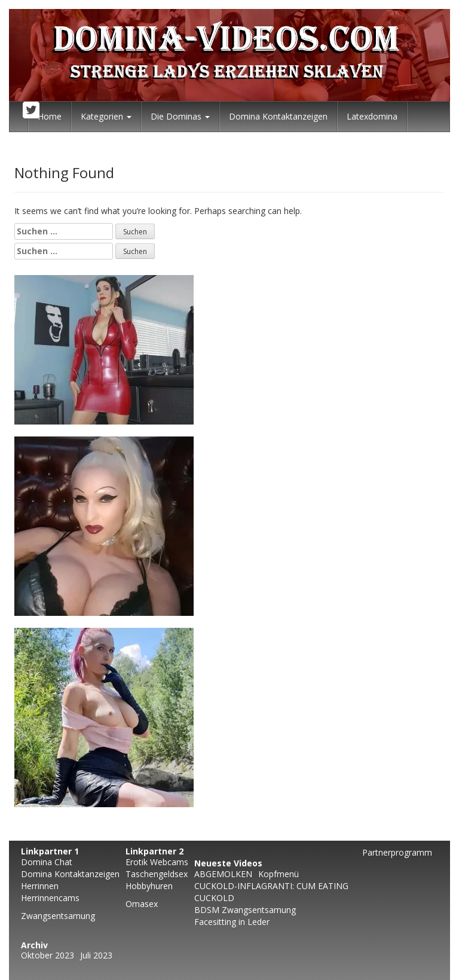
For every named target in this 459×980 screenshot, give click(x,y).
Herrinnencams (50, 898)
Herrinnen (40, 886)
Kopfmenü (279, 874)
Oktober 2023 (48, 955)
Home (50, 116)
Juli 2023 (96, 955)
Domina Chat (47, 862)
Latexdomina (372, 116)
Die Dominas (180, 116)
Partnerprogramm (397, 852)
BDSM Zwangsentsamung (245, 910)
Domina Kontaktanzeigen (278, 116)
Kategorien (106, 116)
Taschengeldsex (157, 874)
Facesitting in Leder (232, 922)
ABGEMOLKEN (223, 874)
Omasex (142, 904)
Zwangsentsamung (58, 916)
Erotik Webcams (157, 862)
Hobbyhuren (149, 886)
